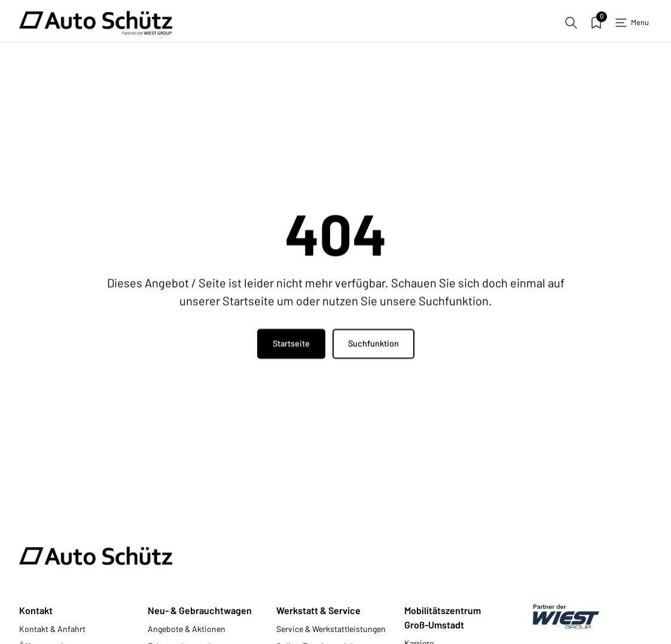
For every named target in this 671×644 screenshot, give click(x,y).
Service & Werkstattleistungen (331, 629)
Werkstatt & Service (318, 610)
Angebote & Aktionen (187, 629)
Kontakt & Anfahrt (52, 629)
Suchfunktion (373, 344)
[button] (571, 23)
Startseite (291, 344)
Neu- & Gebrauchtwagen (200, 610)
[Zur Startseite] (96, 23)
